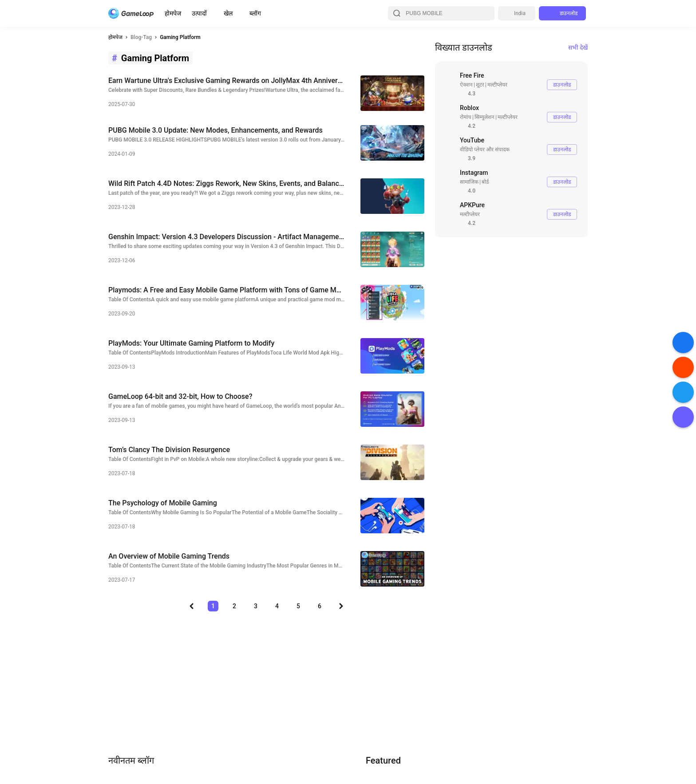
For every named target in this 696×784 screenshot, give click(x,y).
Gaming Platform (180, 37)
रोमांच (466, 117)
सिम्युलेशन (484, 117)
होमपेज (173, 13)
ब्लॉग (255, 13)
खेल (228, 13)
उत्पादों (199, 13)
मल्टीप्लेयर (497, 85)
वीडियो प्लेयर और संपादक (485, 150)
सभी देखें (578, 47)
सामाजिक (469, 182)
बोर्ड (485, 182)
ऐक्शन (466, 85)
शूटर (480, 85)
